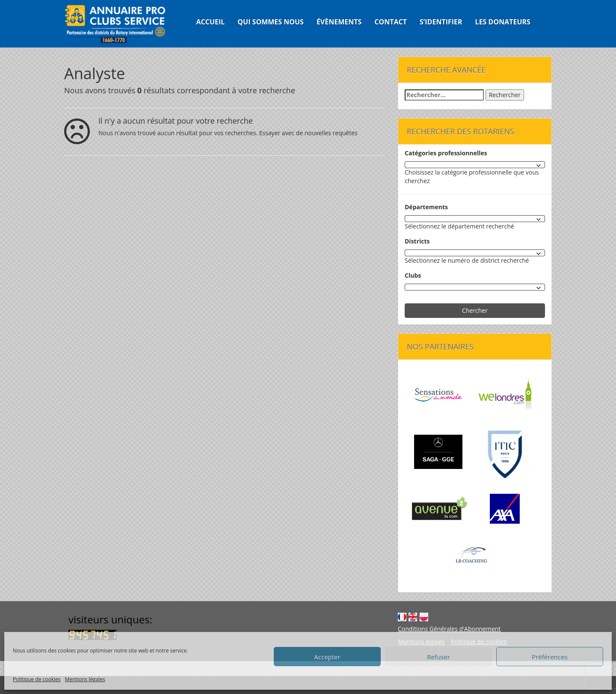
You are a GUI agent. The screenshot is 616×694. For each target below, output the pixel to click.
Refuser (438, 657)
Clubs (413, 275)
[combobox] (475, 165)
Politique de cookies (37, 679)
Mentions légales (85, 679)
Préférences (550, 657)
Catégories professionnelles (446, 153)
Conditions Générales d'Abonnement (449, 629)
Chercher (475, 310)
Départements (426, 207)
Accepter (327, 657)
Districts (417, 241)
